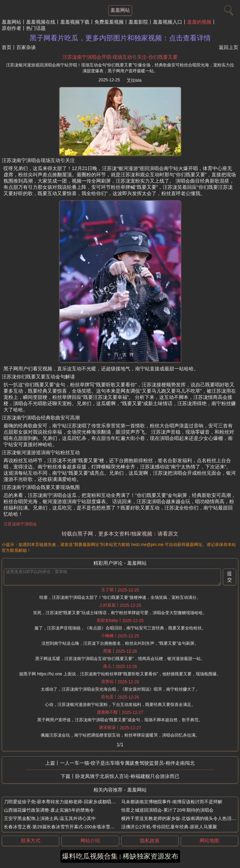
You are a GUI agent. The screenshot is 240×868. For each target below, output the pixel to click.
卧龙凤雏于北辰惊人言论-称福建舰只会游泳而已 (127, 776)
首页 (7, 47)
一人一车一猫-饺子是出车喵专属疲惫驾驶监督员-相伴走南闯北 (127, 763)
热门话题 (36, 28)
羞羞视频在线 (41, 22)
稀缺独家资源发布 (150, 856)
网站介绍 (90, 841)
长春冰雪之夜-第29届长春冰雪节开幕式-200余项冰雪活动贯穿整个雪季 (75, 827)
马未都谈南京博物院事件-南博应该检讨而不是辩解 (172, 802)
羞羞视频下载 (75, 22)
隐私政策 (150, 841)
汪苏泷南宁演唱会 (20, 524)
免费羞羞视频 (109, 22)
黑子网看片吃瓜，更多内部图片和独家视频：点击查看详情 (120, 38)
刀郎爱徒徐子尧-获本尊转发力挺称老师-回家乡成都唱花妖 (62, 802)
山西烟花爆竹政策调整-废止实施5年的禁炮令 (49, 810)
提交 (230, 577)
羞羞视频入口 (168, 22)
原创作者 (11, 28)
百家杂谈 (26, 47)
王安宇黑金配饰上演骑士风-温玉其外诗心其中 (50, 818)
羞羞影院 (138, 22)
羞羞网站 (11, 22)
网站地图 (209, 841)
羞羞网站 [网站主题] (120, 10)
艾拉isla (134, 80)
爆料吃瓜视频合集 (90, 856)
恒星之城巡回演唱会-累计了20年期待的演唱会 (168, 810)
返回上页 (229, 47)
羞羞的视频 (199, 22)
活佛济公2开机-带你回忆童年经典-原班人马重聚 (169, 827)
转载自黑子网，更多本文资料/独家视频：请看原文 (120, 534)
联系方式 (31, 841)
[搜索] (228, 9)
